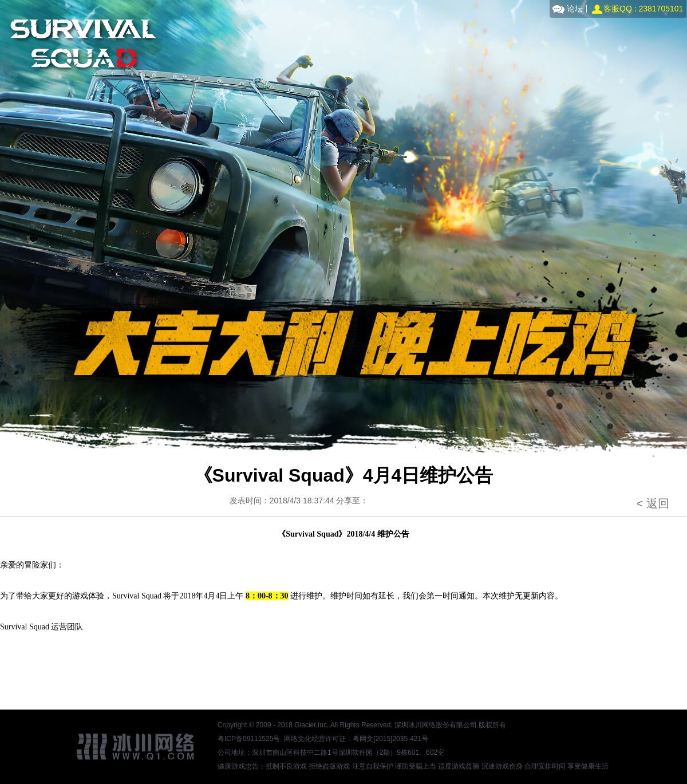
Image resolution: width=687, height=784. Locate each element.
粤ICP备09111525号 (249, 739)
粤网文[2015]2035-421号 (390, 739)
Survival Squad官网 (81, 44)
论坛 (575, 9)
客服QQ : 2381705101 (643, 9)
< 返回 (652, 503)
